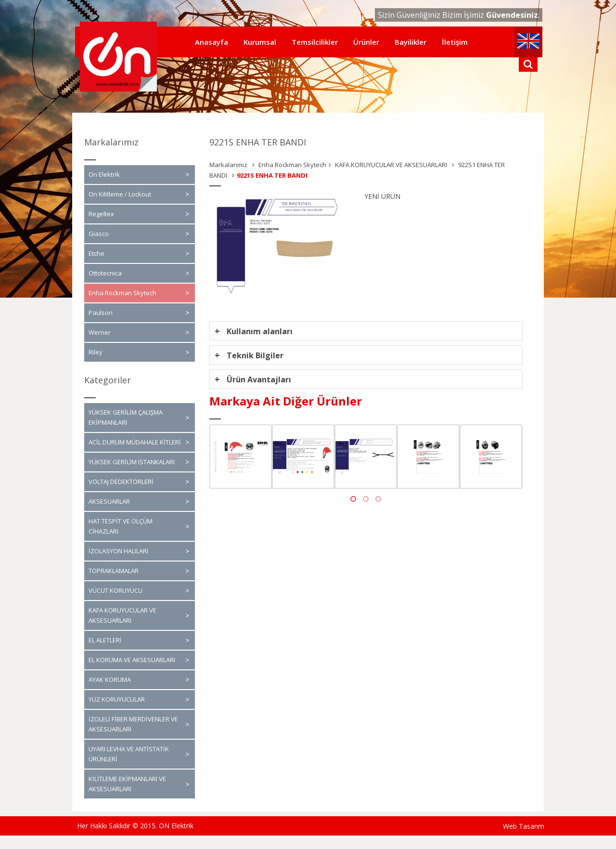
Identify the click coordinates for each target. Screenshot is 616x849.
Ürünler (366, 42)
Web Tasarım (524, 826)
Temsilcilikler (315, 42)
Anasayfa (212, 42)
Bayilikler (411, 42)
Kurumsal (260, 42)
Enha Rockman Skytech (292, 165)
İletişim (455, 42)
